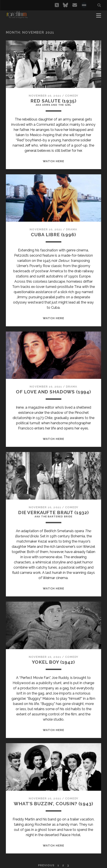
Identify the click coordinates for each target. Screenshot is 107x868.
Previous (46, 865)
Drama (72, 229)
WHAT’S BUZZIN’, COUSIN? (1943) (53, 804)
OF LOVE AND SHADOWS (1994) (53, 392)
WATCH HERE (53, 161)
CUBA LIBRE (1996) (53, 235)
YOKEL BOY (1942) (53, 662)
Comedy (72, 96)
